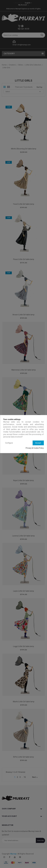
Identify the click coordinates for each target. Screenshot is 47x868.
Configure (9, 443)
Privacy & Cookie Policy (35, 448)
